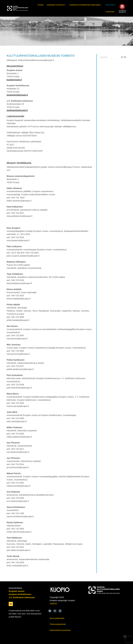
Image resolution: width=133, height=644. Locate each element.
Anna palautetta (57, 618)
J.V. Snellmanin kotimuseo (22, 597)
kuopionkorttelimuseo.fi (17, 95)
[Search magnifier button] (125, 57)
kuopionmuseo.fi (14, 80)
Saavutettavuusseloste (60, 630)
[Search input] (110, 57)
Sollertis (53, 604)
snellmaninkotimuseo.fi (17, 110)
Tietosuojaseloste (58, 624)
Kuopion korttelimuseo (20, 594)
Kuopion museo (17, 591)
